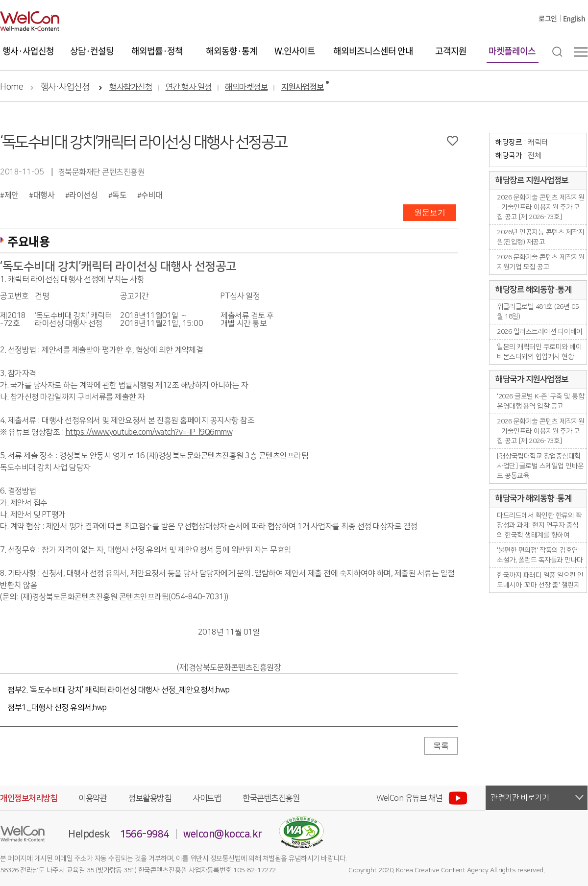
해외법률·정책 (157, 51)
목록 (441, 746)
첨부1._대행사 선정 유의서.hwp (57, 708)
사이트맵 (207, 798)
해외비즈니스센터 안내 (373, 51)
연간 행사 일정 (189, 87)
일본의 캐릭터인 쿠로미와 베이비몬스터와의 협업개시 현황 (539, 352)
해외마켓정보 (246, 87)
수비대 (152, 195)
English (574, 18)
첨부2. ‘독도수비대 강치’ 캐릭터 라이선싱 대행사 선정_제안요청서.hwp (119, 690)
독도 (119, 195)
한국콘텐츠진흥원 (271, 798)
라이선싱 (83, 195)
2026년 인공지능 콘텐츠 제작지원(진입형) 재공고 (540, 237)
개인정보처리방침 (28, 798)
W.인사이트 (295, 51)
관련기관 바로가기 (520, 798)
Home (12, 87)
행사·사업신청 (28, 51)
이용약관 (93, 798)
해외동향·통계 (232, 51)
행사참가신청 (131, 87)
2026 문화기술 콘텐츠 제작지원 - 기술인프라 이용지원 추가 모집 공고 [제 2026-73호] (540, 207)
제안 (12, 195)
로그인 (548, 18)
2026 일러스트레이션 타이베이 (540, 332)
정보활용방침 (150, 798)
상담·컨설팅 (92, 51)
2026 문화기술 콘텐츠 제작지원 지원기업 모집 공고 (540, 262)
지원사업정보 (303, 87)
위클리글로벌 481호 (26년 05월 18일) (538, 312)
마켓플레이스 (512, 51)
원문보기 (430, 212)
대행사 (44, 195)
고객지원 (451, 51)
